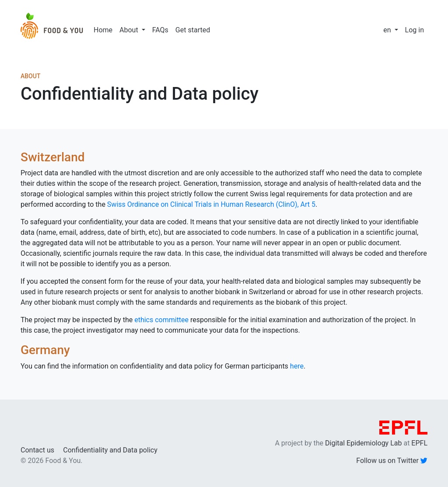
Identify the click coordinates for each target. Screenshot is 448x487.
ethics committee (161, 320)
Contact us (37, 450)
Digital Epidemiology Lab (363, 443)
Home (103, 30)
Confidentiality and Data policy (110, 450)
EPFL (419, 443)
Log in (415, 30)
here (297, 366)
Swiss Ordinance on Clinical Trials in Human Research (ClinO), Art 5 (211, 204)
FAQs (160, 30)
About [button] (130, 30)
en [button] (388, 30)
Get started (193, 30)
